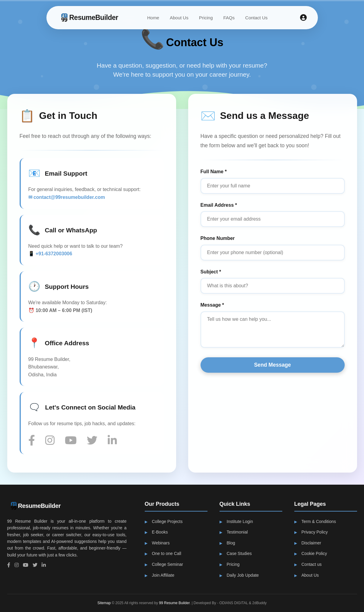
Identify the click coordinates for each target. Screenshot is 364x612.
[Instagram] (52, 441)
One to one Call (167, 553)
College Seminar (168, 564)
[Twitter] (95, 441)
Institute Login (240, 521)
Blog (231, 543)
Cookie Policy (314, 553)
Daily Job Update (243, 575)
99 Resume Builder (174, 603)
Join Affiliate (163, 575)
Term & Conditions (319, 521)
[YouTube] (73, 441)
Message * (213, 305)
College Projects (167, 521)
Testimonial (237, 532)
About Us (179, 18)
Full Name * (214, 172)
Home (153, 18)
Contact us (312, 564)
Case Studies (239, 553)
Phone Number (218, 238)
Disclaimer (311, 543)
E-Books (160, 532)
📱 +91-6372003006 (50, 254)
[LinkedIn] (115, 441)
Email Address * (219, 205)
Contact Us (256, 18)
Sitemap (104, 603)
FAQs (229, 18)
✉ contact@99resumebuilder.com (66, 197)
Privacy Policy (315, 532)
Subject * (211, 272)
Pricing (206, 18)
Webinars (161, 543)
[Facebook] (34, 441)
